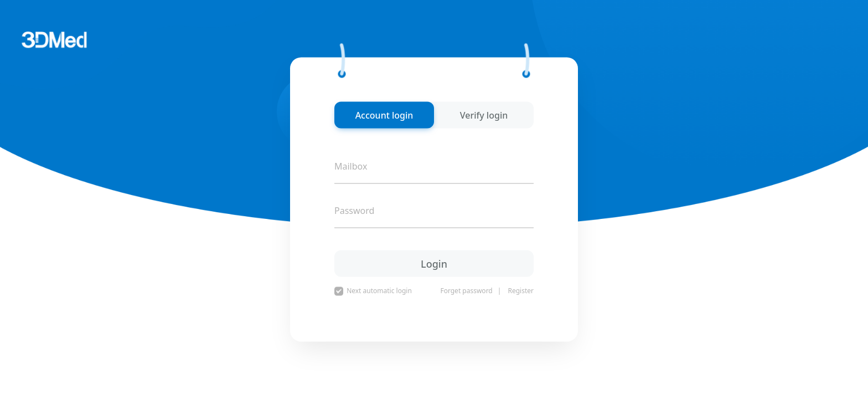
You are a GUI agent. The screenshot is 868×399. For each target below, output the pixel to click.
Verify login (484, 115)
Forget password (466, 291)
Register (521, 291)
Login (434, 263)
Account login (384, 115)
